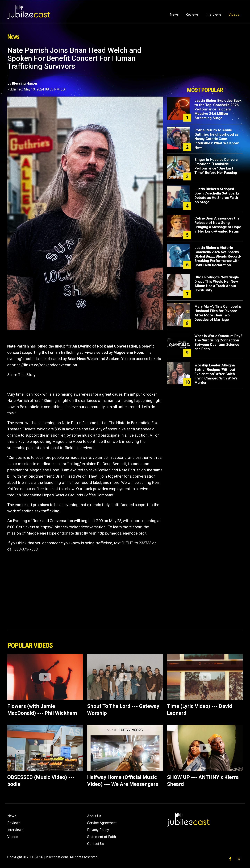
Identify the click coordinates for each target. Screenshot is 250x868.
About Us (94, 816)
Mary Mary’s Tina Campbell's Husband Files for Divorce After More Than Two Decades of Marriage (218, 313)
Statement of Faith (101, 837)
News (174, 14)
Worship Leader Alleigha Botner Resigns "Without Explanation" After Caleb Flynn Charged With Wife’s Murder (216, 374)
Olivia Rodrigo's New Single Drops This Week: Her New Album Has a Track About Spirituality (217, 284)
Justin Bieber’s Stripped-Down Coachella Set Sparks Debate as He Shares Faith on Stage (217, 195)
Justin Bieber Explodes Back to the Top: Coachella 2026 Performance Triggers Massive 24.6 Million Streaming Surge (218, 109)
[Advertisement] (205, 65)
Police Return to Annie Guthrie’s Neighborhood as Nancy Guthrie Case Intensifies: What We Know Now (216, 139)
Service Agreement (102, 823)
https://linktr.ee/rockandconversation (44, 365)
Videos (234, 14)
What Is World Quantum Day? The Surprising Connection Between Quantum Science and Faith (218, 342)
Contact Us (96, 844)
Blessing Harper (25, 83)
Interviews (214, 14)
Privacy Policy (98, 830)
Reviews (192, 14)
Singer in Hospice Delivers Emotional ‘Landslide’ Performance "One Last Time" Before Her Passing (216, 166)
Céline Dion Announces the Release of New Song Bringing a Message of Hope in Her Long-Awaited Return (218, 225)
